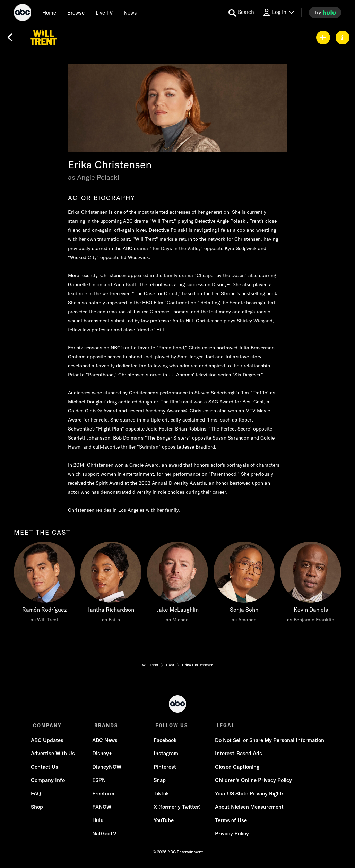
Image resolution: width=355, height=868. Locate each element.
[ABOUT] (343, 37)
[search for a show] (241, 12)
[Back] (10, 37)
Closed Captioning (235, 769)
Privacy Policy (230, 836)
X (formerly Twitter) (176, 809)
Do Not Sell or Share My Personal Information (267, 742)
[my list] (323, 37)
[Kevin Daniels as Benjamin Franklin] (311, 584)
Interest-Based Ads (236, 755)
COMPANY (47, 725)
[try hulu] (325, 12)
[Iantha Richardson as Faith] (111, 584)
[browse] (76, 12)
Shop (39, 809)
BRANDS (105, 725)
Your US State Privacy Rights (248, 795)
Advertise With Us (55, 755)
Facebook (164, 742)
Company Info (50, 782)
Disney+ (103, 755)
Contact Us (47, 769)
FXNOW (102, 809)
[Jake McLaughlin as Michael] (177, 584)
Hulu (99, 822)
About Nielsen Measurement (247, 809)
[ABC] (23, 14)
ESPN (100, 782)
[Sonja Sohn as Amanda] (244, 584)
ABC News (106, 742)
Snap (159, 782)
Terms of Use (229, 822)
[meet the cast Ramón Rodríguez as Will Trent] (44, 584)
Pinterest (164, 769)
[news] (130, 12)
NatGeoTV (105, 836)
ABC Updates (49, 742)
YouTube (163, 822)
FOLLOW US (169, 725)
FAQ (38, 795)
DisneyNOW (107, 769)
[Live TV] (104, 12)
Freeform (104, 795)
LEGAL (222, 725)
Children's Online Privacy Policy (251, 782)
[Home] (49, 12)
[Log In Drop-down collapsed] (278, 12)
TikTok (161, 795)
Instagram (165, 755)
